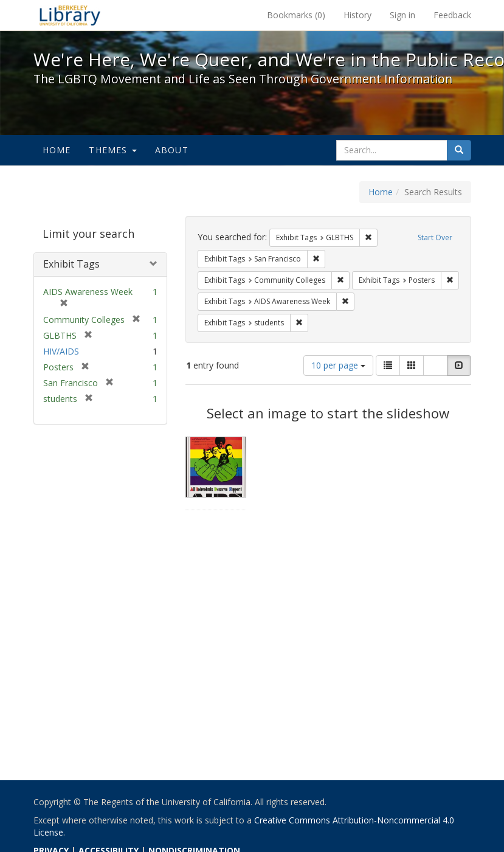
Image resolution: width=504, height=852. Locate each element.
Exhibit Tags (71, 264)
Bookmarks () (296, 15)
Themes (112, 150)
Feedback (452, 15)
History (357, 15)
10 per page (338, 365)
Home (57, 150)
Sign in (402, 15)
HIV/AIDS (61, 351)
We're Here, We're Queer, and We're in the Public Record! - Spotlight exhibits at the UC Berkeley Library (70, 15)
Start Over (435, 237)
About (172, 150)
